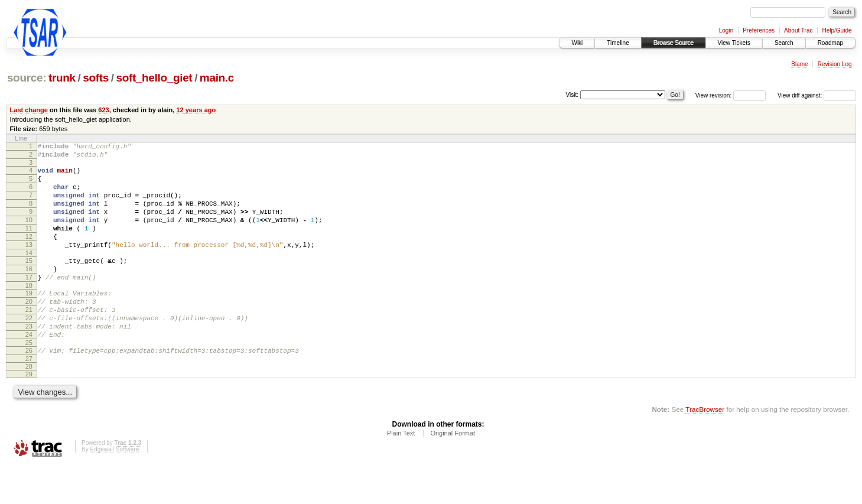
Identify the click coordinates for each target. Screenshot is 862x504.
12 (29, 254)
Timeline (618, 43)
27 (29, 398)
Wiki (577, 43)
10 (29, 234)
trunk (62, 78)
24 (29, 370)
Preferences (759, 30)
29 (29, 413)
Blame (799, 64)
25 (29, 380)
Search (784, 43)
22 (29, 350)
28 (29, 405)
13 (29, 264)
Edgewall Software (114, 488)
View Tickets (734, 43)
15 (29, 282)
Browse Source (674, 43)
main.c (217, 78)
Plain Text (401, 472)
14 (29, 274)
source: (27, 78)
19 (29, 320)
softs (96, 78)
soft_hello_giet (154, 78)
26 (29, 388)
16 (29, 292)
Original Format (453, 472)
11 (29, 244)
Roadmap (830, 43)
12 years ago (196, 110)
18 (29, 312)
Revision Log (835, 64)
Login (726, 30)
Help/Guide (837, 30)
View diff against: (817, 95)
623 (103, 110)
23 (29, 360)
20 (29, 330)
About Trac (798, 30)
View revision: (714, 95)
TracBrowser (705, 448)
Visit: (573, 95)
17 (29, 302)
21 (29, 340)
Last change (29, 110)
